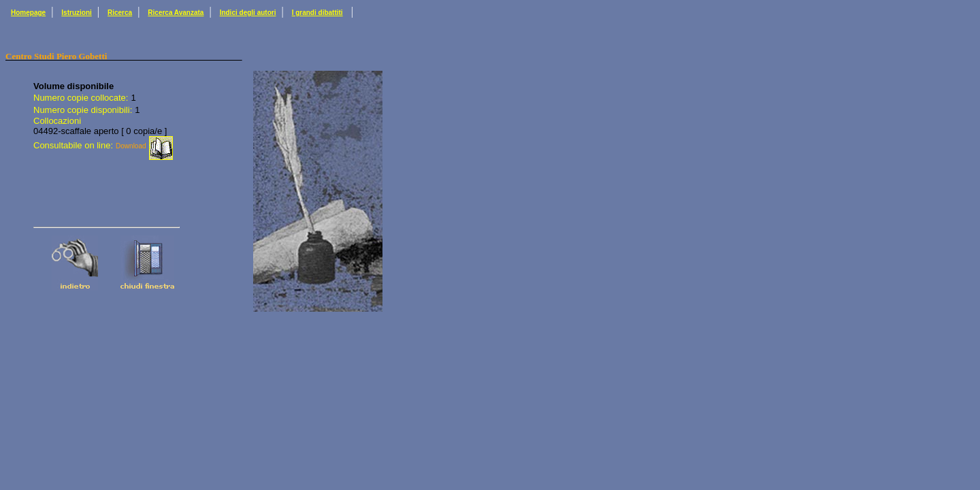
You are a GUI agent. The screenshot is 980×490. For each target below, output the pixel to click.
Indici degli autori (248, 13)
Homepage (28, 13)
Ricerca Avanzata (176, 13)
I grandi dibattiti (317, 13)
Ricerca (120, 13)
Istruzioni (76, 13)
